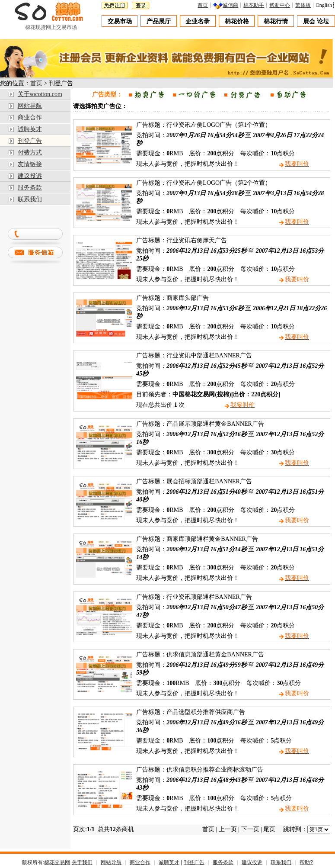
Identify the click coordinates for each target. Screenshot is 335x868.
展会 (309, 21)
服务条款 (30, 188)
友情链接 (30, 164)
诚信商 (233, 5)
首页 (205, 5)
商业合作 (30, 117)
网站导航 (30, 106)
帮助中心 (282, 5)
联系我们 (30, 199)
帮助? (306, 862)
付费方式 (30, 153)
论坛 (323, 21)
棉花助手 (256, 5)
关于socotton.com (40, 94)
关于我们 (82, 862)
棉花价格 (237, 21)
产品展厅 (159, 21)
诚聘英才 (30, 129)
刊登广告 (30, 141)
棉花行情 (276, 21)
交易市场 (120, 21)
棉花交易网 (57, 862)
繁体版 (305, 5)
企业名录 (198, 21)
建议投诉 (30, 176)
